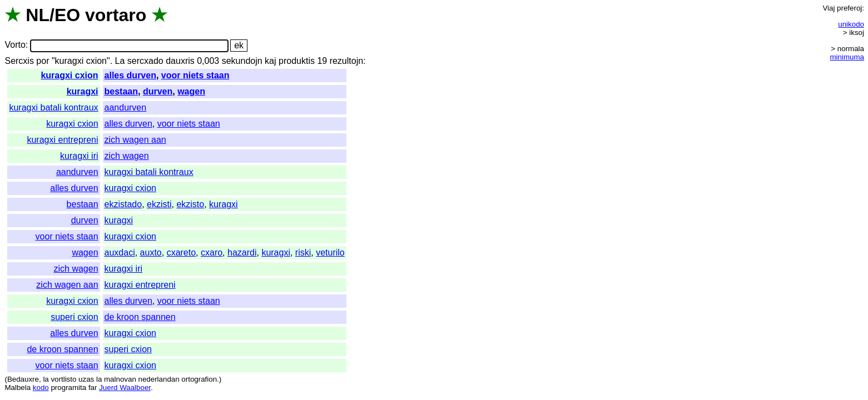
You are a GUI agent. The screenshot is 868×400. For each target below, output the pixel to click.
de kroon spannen (140, 317)
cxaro (212, 252)
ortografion (199, 379)
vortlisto (63, 379)
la (46, 379)
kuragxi (83, 91)
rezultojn (346, 61)
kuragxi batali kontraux (53, 107)
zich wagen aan (135, 140)
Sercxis (19, 61)
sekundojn (242, 61)
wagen (191, 91)
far (93, 387)
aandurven (126, 107)
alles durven (130, 75)
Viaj (829, 8)
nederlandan (159, 379)
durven (158, 91)
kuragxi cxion (69, 75)
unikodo (851, 24)
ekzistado (123, 204)
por (43, 61)
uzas (86, 379)
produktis (297, 61)
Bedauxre (23, 379)
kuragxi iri (79, 156)
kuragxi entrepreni (62, 140)
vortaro (116, 15)
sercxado (145, 61)
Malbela (18, 387)
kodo (41, 387)
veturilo (330, 252)
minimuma (847, 57)
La (120, 61)
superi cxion (74, 317)
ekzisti (159, 204)
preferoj (849, 8)
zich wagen (127, 156)
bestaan (121, 91)
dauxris (180, 61)
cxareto (181, 252)
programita (68, 387)
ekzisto (190, 204)
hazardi (242, 252)
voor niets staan (195, 75)
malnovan (120, 379)
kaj (270, 61)
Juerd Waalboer (125, 387)
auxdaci (120, 252)
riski (303, 252)
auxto (151, 252)
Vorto (15, 45)
